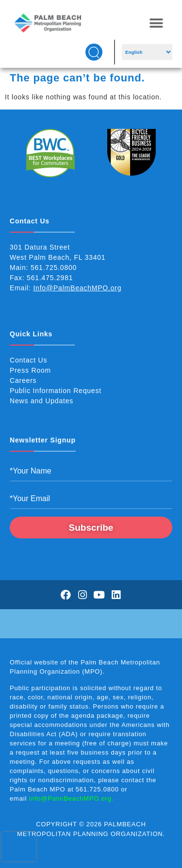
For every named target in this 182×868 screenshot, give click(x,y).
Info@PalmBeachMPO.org (77, 288)
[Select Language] (147, 52)
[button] (156, 23)
